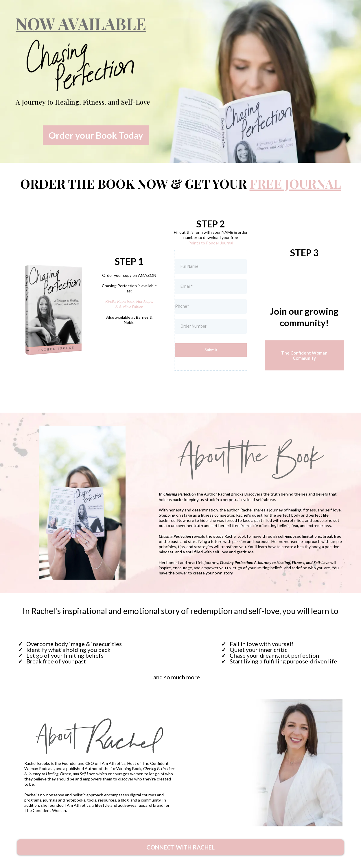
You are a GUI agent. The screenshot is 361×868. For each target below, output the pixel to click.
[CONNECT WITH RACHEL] (181, 847)
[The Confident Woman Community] (304, 355)
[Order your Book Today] (96, 135)
